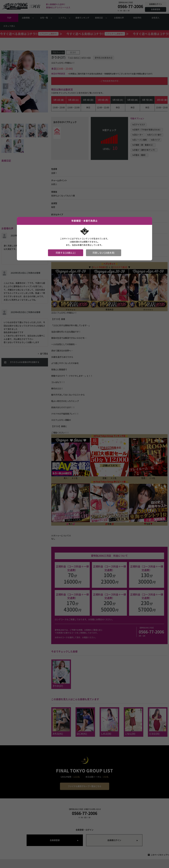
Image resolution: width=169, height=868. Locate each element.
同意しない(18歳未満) (104, 253)
